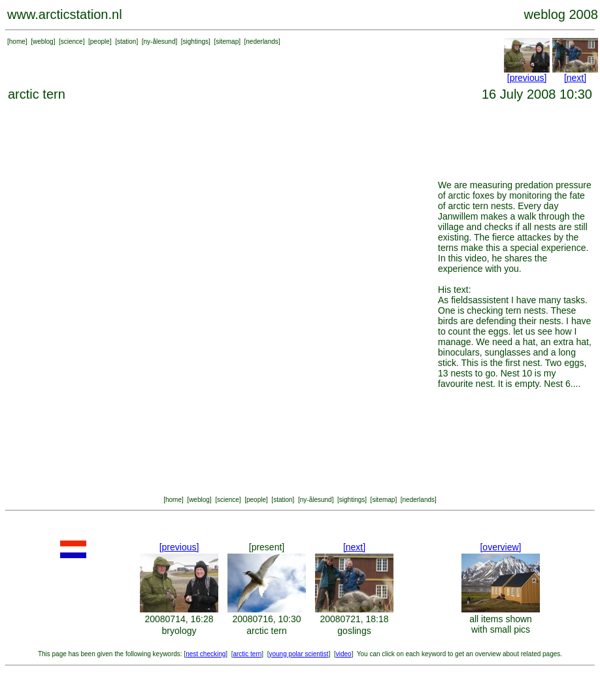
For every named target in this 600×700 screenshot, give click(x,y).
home (17, 42)
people (100, 42)
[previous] (527, 78)
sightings (196, 42)
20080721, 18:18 (354, 619)
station (126, 42)
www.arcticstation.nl (65, 14)
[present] (267, 547)
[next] (575, 78)
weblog (43, 42)
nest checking (206, 654)
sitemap (227, 42)
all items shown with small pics (501, 624)
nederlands (262, 42)
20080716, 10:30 (266, 619)
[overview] (500, 547)
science (72, 42)
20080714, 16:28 (179, 619)
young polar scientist (298, 654)
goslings (354, 631)
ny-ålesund (160, 42)
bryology (179, 631)
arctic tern (266, 631)
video (344, 654)
